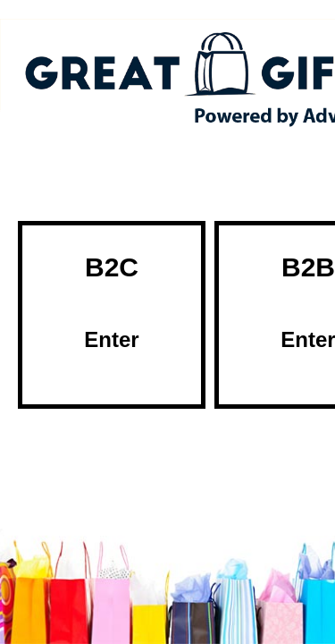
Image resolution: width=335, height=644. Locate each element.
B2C (112, 302)
